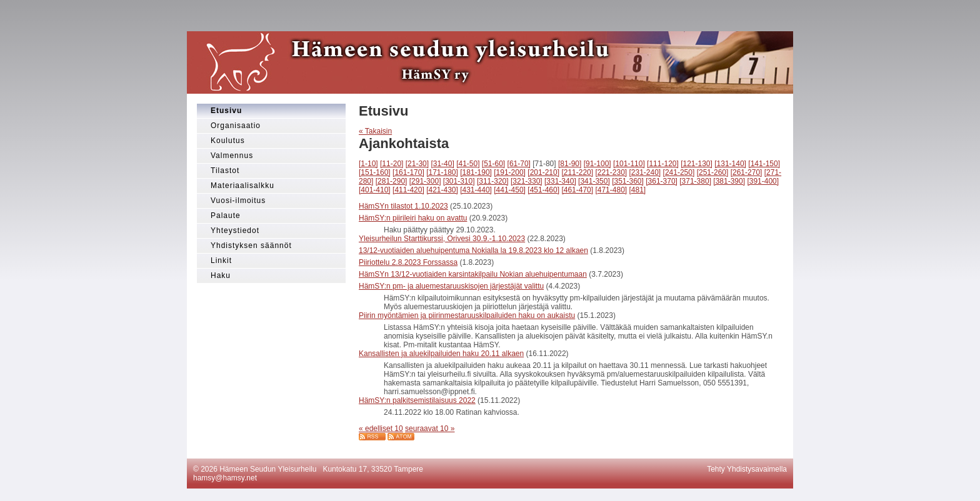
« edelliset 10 (381, 429)
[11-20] (392, 164)
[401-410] (375, 190)
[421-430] (442, 190)
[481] (638, 190)
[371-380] (695, 181)
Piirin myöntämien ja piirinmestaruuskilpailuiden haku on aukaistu (467, 315)
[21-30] (417, 164)
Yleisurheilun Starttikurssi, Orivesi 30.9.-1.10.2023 (442, 239)
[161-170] (408, 172)
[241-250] (679, 172)
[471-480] (611, 190)
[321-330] (527, 181)
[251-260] (713, 172)
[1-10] (368, 164)
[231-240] (645, 172)
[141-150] (764, 164)
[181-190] (476, 172)
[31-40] (442, 164)
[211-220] (577, 172)
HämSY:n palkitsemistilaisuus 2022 (417, 400)
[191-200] (510, 172)
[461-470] (577, 190)
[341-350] (594, 181)
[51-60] (493, 164)
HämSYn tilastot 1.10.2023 (403, 206)
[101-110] (629, 164)
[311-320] (493, 181)
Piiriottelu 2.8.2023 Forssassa (408, 262)
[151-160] (375, 172)
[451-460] (543, 190)
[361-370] (662, 181)
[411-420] (408, 190)
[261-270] (747, 172)
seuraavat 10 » (430, 429)
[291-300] (425, 181)
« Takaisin (375, 131)
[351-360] (628, 181)
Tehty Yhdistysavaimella (747, 469)
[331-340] (560, 181)
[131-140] (730, 164)
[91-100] (597, 164)
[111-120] (663, 164)
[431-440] (476, 190)
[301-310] (459, 181)
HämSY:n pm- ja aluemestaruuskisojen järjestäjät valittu (451, 286)
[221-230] (611, 172)
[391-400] (763, 181)
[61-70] (519, 164)
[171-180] (442, 172)
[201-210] (543, 172)
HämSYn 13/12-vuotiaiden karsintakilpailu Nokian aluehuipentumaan (473, 274)
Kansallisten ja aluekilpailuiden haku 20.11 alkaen (441, 354)
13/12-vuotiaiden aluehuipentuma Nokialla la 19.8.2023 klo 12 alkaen (473, 250)
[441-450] (510, 190)
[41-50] (468, 164)
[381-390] (729, 181)
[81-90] (570, 164)
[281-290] (392, 181)
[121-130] (697, 164)
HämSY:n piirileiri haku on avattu (413, 218)
